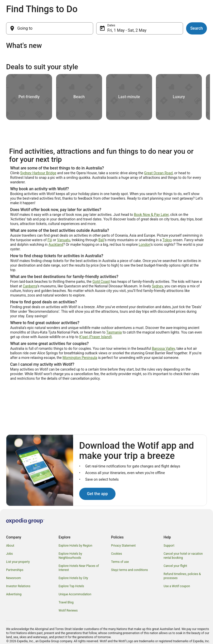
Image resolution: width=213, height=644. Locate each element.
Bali (101, 240)
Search (196, 28)
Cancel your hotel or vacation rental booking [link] (183, 556)
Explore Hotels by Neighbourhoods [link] (70, 556)
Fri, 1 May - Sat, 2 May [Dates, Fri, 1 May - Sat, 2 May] (127, 30)
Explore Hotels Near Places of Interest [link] (79, 568)
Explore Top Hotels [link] (71, 586)
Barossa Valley (163, 349)
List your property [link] (18, 562)
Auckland (56, 245)
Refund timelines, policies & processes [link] (182, 576)
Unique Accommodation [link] (75, 594)
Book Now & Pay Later (151, 215)
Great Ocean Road (159, 173)
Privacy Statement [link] (124, 546)
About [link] (10, 546)
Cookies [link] (117, 554)
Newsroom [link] (13, 578)
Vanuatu (64, 240)
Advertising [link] (14, 594)
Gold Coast (101, 282)
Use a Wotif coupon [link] (177, 586)
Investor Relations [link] (18, 586)
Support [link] (169, 546)
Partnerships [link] (15, 570)
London (144, 245)
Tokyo (167, 240)
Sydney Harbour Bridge (38, 173)
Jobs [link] (9, 554)
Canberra (30, 286)
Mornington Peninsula (80, 358)
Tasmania (114, 332)
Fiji (50, 240)
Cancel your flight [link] (175, 566)
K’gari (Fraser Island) (95, 337)
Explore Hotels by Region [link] (76, 546)
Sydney (157, 286)
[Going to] (50, 28)
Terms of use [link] (120, 562)
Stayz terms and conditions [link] (130, 570)
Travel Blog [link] (66, 602)
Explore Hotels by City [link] (73, 578)
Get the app (97, 494)
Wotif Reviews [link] (68, 611)
